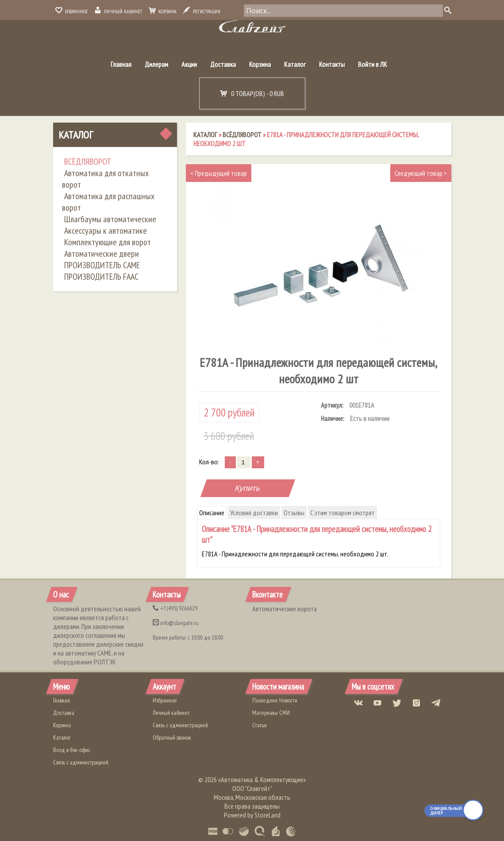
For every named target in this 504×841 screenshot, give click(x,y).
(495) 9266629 (175, 608)
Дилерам (156, 64)
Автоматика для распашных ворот (108, 202)
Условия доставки (254, 513)
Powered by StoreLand (252, 815)
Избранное (71, 11)
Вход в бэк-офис (72, 750)
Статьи (260, 725)
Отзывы (294, 513)
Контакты (332, 64)
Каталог (295, 64)
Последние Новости (275, 700)
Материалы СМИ (271, 713)
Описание (212, 513)
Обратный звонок (172, 737)
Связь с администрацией (81, 762)
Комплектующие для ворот (108, 242)
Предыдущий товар (219, 173)
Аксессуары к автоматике (106, 231)
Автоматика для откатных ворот (105, 179)
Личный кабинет (118, 11)
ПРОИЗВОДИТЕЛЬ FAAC (101, 277)
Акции (189, 64)
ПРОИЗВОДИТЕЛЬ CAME (102, 265)
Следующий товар (421, 173)
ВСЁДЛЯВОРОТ (88, 162)
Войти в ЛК (373, 64)
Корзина (163, 11)
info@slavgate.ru (176, 623)
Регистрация (202, 11)
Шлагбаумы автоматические (110, 219)
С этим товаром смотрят (342, 513)
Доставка (223, 64)
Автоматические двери (102, 254)
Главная (121, 64)
